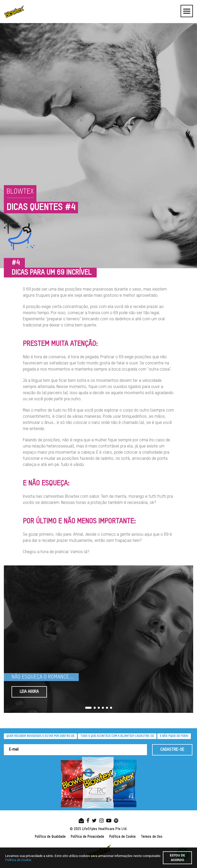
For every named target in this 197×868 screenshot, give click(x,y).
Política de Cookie (122, 837)
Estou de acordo (177, 857)
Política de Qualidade (50, 837)
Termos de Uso (152, 837)
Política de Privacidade (87, 837)
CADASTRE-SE (172, 750)
